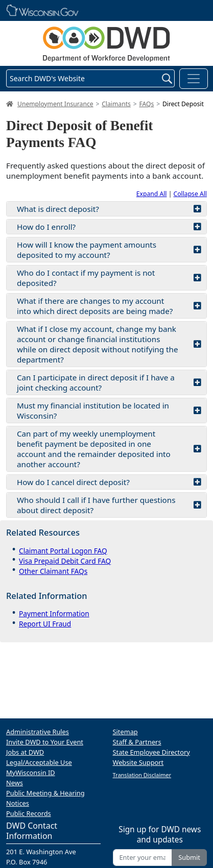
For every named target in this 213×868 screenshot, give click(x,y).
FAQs (146, 104)
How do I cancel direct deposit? (109, 482)
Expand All (152, 194)
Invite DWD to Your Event (45, 742)
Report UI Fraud (45, 624)
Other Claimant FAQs (53, 571)
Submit (189, 857)
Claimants (116, 104)
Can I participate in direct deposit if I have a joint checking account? (109, 382)
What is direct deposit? (109, 209)
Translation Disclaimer (142, 775)
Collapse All (191, 194)
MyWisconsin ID (31, 773)
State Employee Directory (151, 752)
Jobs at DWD (25, 752)
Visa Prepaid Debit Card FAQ (65, 561)
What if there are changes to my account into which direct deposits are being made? (109, 306)
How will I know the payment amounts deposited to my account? (109, 250)
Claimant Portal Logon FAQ (63, 551)
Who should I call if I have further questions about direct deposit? (109, 505)
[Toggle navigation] (194, 79)
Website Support (138, 762)
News (15, 783)
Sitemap (125, 732)
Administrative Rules (38, 732)
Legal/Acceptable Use (39, 762)
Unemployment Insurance (55, 104)
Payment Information (54, 613)
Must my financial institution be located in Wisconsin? (109, 411)
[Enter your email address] (143, 858)
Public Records (29, 813)
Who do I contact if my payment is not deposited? (109, 278)
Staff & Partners (137, 742)
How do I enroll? (109, 227)
